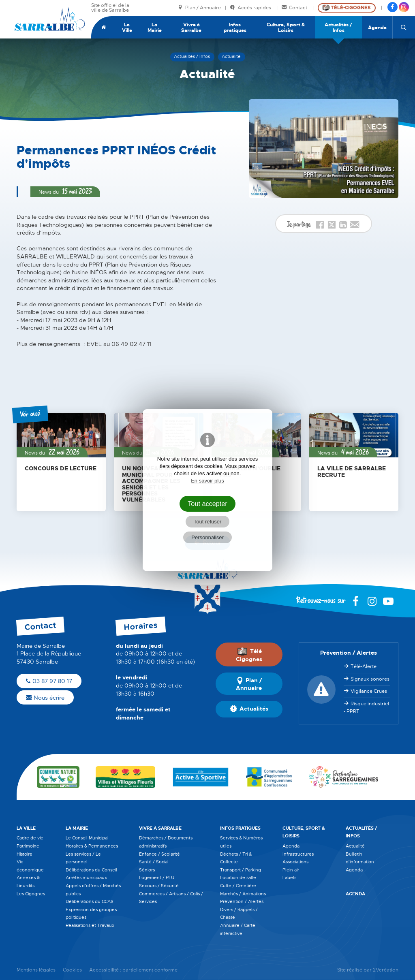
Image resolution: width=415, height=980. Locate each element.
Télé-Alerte (364, 666)
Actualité (355, 846)
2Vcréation (386, 970)
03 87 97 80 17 (49, 681)
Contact (295, 8)
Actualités (249, 709)
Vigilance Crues (369, 691)
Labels (289, 878)
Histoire (25, 854)
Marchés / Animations (243, 894)
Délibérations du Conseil (91, 870)
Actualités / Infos (338, 28)
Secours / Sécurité (159, 886)
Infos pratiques (235, 28)
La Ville (127, 28)
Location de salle (238, 878)
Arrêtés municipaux (86, 878)
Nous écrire (45, 698)
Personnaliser (207, 537)
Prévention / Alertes (242, 901)
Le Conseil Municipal (87, 838)
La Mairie (155, 28)
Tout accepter (207, 504)
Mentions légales (36, 970)
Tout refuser (208, 522)
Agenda (377, 28)
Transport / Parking (241, 870)
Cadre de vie (30, 838)
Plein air (291, 870)
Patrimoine (28, 846)
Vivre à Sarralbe (191, 28)
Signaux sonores (370, 679)
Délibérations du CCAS (90, 901)
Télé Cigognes (249, 655)
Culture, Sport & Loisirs (286, 28)
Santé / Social (154, 862)
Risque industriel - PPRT (366, 708)
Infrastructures (298, 854)
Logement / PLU (157, 878)
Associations (295, 862)
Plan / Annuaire (199, 8)
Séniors (147, 870)
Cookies (72, 970)
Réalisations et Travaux (90, 925)
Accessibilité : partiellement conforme (133, 970)
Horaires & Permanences (92, 846)
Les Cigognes (31, 894)
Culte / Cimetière (238, 886)
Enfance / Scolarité (159, 854)
